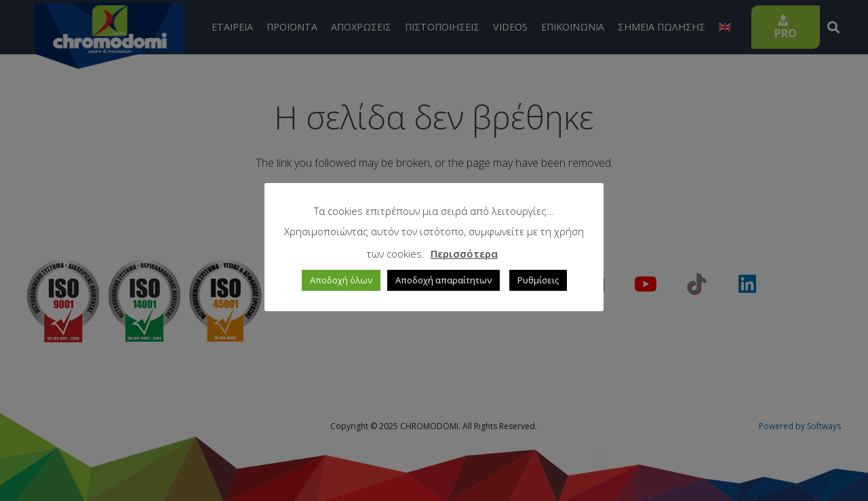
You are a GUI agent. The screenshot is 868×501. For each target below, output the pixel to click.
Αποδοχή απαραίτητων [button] (443, 280)
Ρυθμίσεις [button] (538, 280)
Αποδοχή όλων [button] (341, 280)
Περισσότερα (464, 254)
